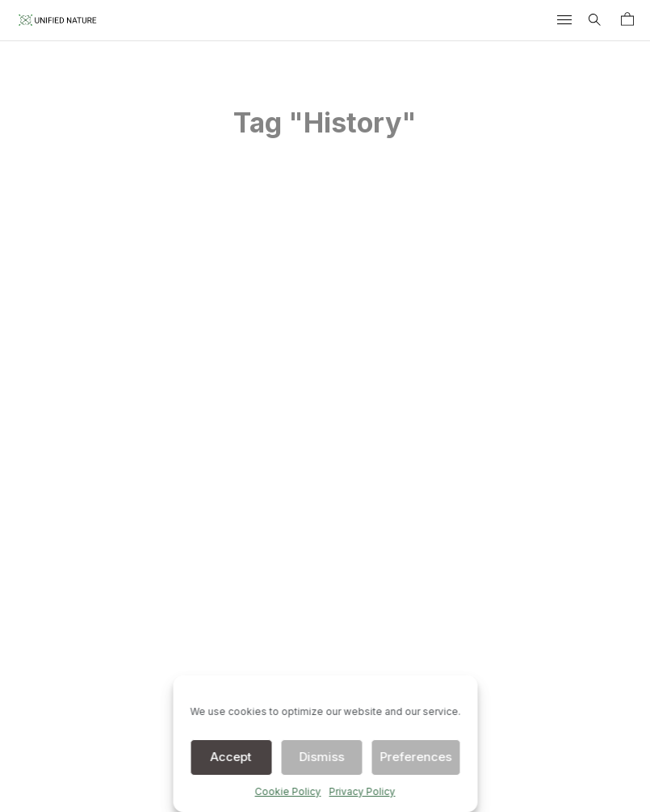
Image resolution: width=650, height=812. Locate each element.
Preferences (415, 757)
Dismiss (321, 757)
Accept (231, 757)
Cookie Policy (288, 791)
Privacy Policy (363, 791)
